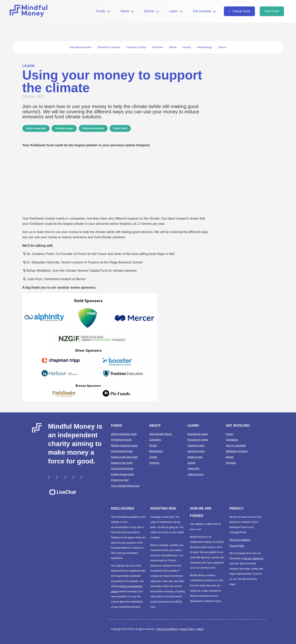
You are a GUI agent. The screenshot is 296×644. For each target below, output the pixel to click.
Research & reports (198, 440)
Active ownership (36, 128)
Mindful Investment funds (124, 446)
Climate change (64, 128)
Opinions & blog (196, 446)
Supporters (155, 440)
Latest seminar (195, 474)
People (153, 446)
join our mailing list (253, 558)
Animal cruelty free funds (124, 457)
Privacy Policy (237, 546)
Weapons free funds (122, 463)
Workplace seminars (237, 451)
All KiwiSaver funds (121, 440)
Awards (191, 463)
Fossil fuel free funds (122, 469)
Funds (101, 11)
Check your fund (120, 480)
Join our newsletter (236, 446)
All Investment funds (122, 451)
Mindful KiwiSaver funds (124, 434)
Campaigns (232, 440)
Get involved (202, 11)
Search (222, 47)
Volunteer (154, 463)
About (125, 11)
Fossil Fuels (120, 128)
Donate (153, 457)
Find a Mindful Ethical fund (125, 486)
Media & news (195, 457)
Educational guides (198, 434)
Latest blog (193, 469)
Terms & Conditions (240, 540)
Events (149, 11)
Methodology (156, 451)
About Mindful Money (160, 434)
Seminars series (196, 451)
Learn (174, 11)
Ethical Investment (93, 128)
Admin (200, 629)
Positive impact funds (122, 474)
